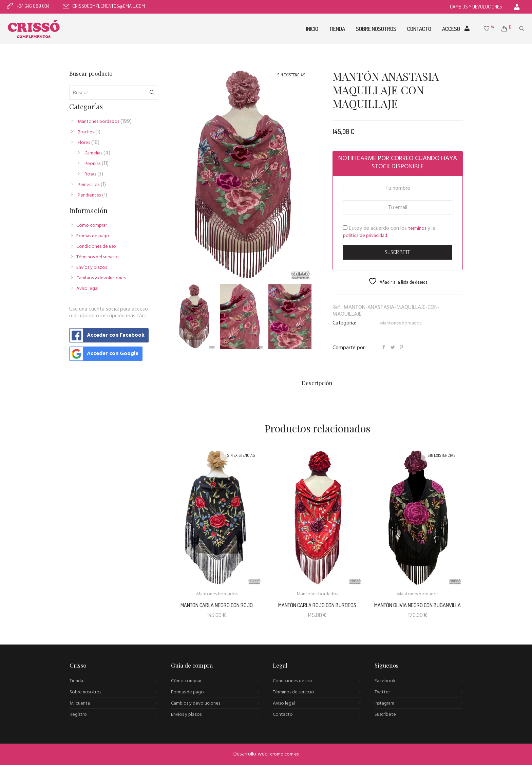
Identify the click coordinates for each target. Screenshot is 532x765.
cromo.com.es (284, 754)
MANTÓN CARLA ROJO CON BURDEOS (317, 605)
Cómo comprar (92, 226)
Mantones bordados (401, 323)
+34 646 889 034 (33, 6)
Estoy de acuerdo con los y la (389, 232)
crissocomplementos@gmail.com (109, 6)
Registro (78, 715)
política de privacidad (365, 236)
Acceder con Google (104, 354)
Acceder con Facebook (107, 335)
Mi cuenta (80, 703)
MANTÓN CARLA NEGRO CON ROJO (217, 605)
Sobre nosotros (85, 692)
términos (417, 229)
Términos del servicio (98, 257)
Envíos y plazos (92, 268)
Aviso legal (87, 289)
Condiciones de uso (96, 247)
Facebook (385, 681)
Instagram (384, 703)
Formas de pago (93, 236)
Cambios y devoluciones (101, 278)
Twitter (382, 692)
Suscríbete (385, 715)
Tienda (76, 681)
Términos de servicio (293, 692)
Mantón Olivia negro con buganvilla (417, 605)
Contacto (283, 715)
